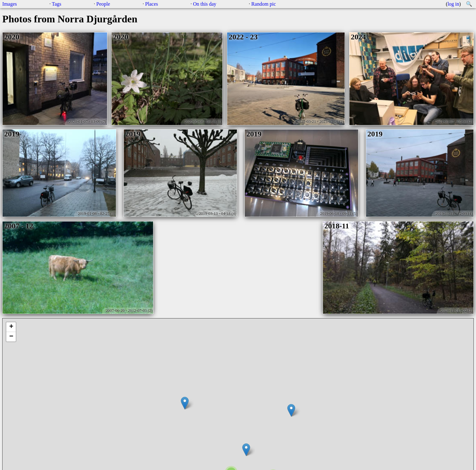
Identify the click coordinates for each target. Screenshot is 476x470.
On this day (205, 4)
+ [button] (11, 327)
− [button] (11, 337)
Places (152, 4)
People (103, 4)
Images (9, 4)
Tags (57, 4)
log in (453, 4)
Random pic (264, 4)
